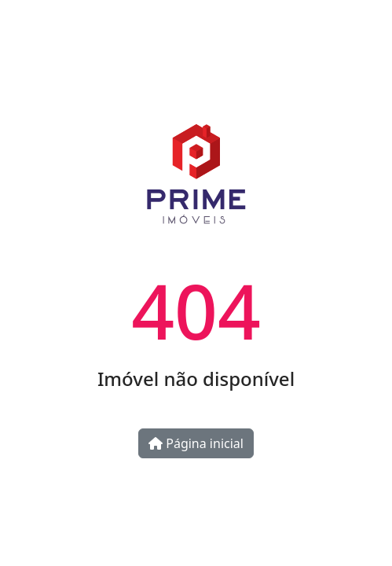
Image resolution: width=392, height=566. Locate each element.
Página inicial (196, 443)
